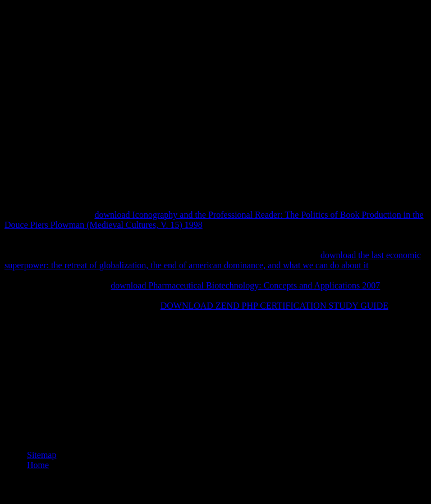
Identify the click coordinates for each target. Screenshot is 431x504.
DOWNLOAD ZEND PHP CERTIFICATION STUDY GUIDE (274, 306)
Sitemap (42, 455)
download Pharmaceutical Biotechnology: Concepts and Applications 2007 (245, 285)
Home (38, 465)
